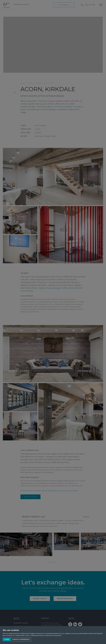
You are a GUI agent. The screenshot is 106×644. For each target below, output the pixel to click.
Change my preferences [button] (21, 639)
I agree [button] (7, 639)
